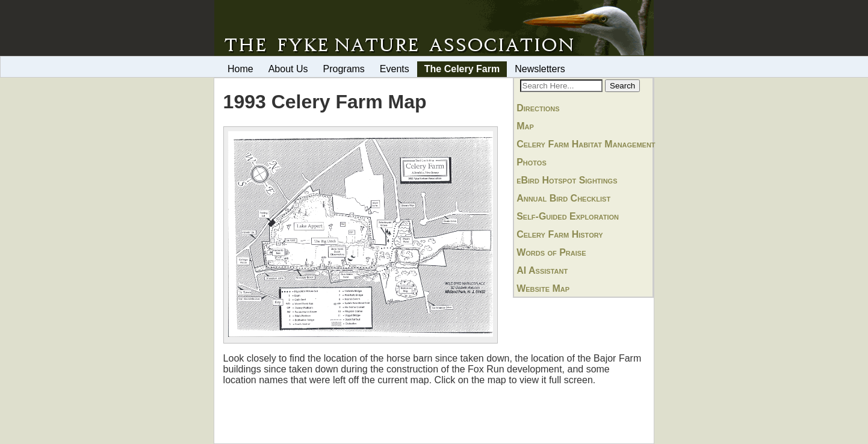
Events (395, 69)
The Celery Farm (462, 69)
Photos (532, 162)
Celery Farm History (560, 234)
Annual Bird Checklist (563, 198)
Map (525, 126)
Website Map (543, 288)
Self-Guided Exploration (568, 216)
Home (240, 69)
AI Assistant (542, 270)
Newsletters (540, 69)
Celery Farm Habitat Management (586, 144)
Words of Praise (551, 252)
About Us (288, 69)
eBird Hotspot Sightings (567, 180)
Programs (344, 69)
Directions (538, 108)
